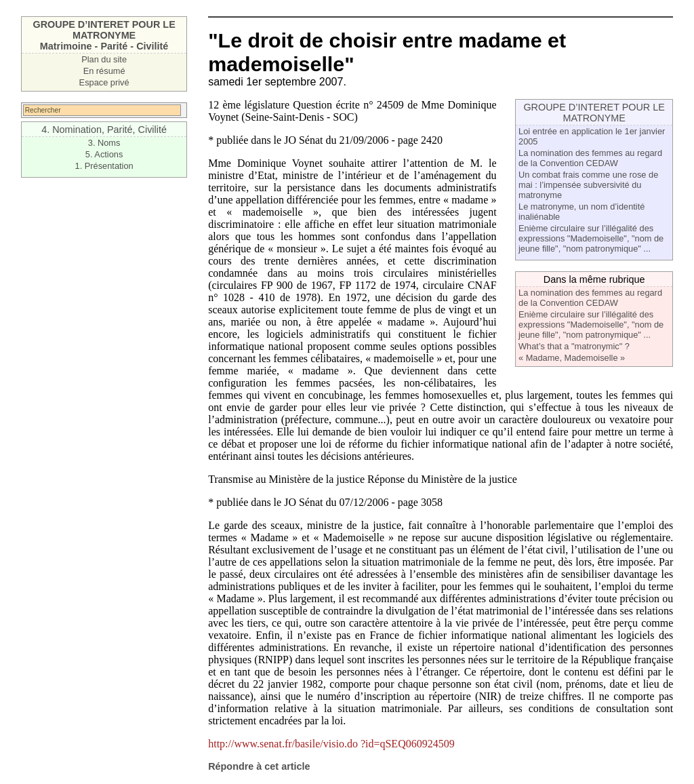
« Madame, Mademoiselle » (572, 358)
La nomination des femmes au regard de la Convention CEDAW (590, 158)
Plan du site (104, 59)
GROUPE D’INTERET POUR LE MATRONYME (594, 113)
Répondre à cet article (259, 766)
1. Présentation (104, 166)
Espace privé (104, 82)
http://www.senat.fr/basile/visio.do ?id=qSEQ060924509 (331, 744)
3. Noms (104, 143)
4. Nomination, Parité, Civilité (104, 130)
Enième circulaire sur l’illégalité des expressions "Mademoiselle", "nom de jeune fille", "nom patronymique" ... (591, 238)
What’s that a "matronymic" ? (574, 346)
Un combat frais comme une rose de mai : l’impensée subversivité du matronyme (588, 185)
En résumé (104, 71)
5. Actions (104, 154)
